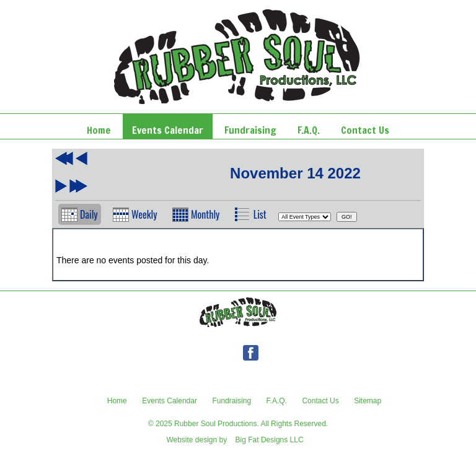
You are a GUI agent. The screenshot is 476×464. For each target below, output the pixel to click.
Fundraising (231, 401)
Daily (89, 214)
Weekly (144, 214)
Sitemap (368, 401)
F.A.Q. (277, 401)
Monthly (205, 214)
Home (117, 401)
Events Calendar (170, 401)
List (260, 214)
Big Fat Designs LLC (270, 440)
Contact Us (320, 401)
